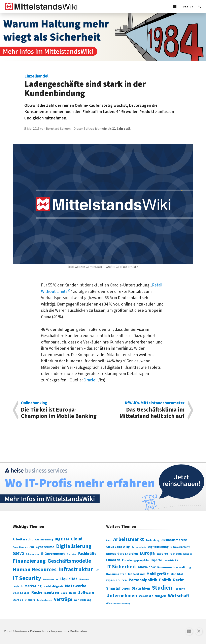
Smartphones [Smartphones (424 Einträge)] (118, 588)
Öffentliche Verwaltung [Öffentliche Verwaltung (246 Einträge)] (118, 603)
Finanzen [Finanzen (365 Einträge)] (113, 560)
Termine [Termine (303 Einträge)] (179, 589)
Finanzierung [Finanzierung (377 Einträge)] (29, 561)
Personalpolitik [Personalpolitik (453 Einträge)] (143, 580)
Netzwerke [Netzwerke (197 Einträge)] (76, 586)
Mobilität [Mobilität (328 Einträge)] (177, 574)
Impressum (59, 631)
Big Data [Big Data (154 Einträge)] (62, 539)
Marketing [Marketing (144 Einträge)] (33, 586)
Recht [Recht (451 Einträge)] (178, 580)
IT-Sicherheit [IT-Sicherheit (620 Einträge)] (121, 567)
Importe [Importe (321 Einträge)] (156, 560)
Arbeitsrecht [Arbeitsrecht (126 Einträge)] (23, 539)
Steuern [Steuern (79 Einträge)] (30, 600)
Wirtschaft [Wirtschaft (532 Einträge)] (179, 596)
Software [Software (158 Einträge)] (86, 593)
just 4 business (17, 631)
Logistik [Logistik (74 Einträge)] (18, 587)
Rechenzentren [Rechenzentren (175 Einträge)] (45, 593)
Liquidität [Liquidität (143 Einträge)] (69, 579)
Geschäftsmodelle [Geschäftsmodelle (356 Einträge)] (69, 561)
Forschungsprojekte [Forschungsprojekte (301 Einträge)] (135, 560)
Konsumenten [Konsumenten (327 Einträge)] (116, 574)
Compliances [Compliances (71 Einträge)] (20, 547)
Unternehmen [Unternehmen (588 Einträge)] (122, 596)
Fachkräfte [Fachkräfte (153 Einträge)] (87, 554)
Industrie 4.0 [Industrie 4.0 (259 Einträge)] (171, 560)
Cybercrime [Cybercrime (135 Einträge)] (45, 547)
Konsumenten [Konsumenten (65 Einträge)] (51, 579)
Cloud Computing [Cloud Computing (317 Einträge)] (118, 547)
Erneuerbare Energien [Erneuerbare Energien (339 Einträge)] (122, 554)
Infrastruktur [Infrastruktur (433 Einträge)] (76, 570)
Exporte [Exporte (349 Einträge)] (162, 554)
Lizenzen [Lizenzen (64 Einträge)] (84, 579)
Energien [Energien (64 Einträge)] (72, 554)
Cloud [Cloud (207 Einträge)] (77, 539)
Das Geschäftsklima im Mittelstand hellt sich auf (146, 410)
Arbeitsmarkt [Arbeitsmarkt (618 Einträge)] (129, 539)
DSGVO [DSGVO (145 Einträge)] (18, 554)
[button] (200, 6)
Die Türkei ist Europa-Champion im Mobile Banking (60, 410)
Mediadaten (78, 631)
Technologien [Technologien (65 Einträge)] (44, 600)
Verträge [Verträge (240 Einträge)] (63, 599)
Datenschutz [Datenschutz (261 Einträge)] (139, 547)
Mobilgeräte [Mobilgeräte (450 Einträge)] (158, 574)
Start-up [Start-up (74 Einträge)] (18, 600)
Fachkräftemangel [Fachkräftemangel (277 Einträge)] (181, 554)
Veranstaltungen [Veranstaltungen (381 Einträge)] (152, 596)
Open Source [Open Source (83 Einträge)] (21, 593)
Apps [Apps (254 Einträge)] (109, 540)
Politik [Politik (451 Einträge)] (165, 580)
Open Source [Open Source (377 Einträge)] (116, 580)
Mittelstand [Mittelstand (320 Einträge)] (136, 574)
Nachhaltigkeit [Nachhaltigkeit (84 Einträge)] (53, 587)
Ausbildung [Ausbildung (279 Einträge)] (153, 540)
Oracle (89, 380)
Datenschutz (39, 631)
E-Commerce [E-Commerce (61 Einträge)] (33, 554)
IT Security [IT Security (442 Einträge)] (27, 578)
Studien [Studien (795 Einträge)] (162, 588)
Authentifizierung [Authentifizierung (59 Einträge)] (44, 540)
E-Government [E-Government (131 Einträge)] (53, 554)
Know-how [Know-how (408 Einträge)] (147, 567)
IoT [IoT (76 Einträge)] (97, 571)
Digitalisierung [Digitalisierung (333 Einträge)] (158, 547)
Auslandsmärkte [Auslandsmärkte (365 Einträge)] (174, 540)
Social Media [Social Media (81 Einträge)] (69, 593)
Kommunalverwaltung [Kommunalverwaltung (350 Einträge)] (174, 567)
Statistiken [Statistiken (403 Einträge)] (141, 588)
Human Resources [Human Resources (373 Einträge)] (35, 570)
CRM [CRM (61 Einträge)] (32, 547)
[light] (187, 6)
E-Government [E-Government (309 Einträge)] (180, 547)
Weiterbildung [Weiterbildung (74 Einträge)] (83, 600)
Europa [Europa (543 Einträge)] (147, 553)
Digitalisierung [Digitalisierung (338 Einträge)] (74, 546)
